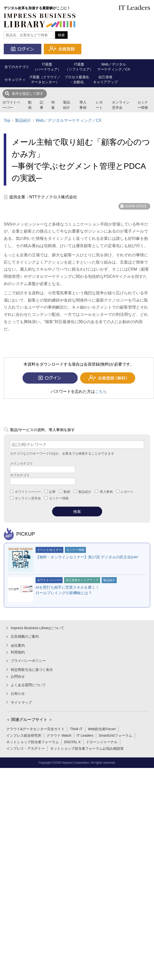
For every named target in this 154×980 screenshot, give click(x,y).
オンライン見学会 (121, 105)
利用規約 (18, 652)
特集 (53, 105)
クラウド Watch (59, 735)
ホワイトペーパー (11, 105)
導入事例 (83, 105)
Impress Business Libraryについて (37, 628)
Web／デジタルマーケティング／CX (68, 120)
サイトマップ (21, 702)
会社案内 (18, 645)
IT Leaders (85, 735)
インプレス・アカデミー (26, 748)
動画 (30, 105)
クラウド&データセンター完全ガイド (35, 729)
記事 (42, 105)
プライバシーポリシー (28, 661)
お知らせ (18, 693)
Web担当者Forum (102, 729)
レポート (99, 105)
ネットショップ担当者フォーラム (33, 742)
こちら (101, 391)
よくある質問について (28, 685)
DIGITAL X (72, 742)
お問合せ (18, 676)
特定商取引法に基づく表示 (32, 670)
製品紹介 (67, 105)
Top (7, 120)
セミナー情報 (143, 105)
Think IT (76, 729)
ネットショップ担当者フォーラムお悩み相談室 (87, 748)
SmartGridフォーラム (115, 735)
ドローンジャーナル (102, 742)
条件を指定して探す (28, 94)
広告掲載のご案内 (25, 636)
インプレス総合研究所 (24, 735)
